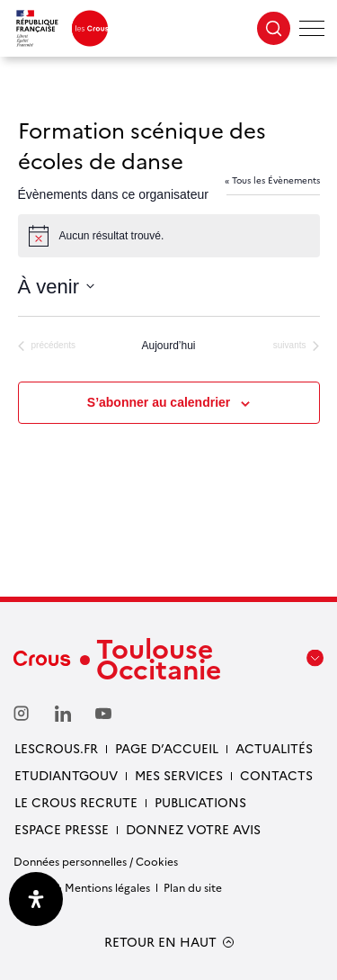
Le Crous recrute (76, 802)
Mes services (179, 775)
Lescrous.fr (56, 748)
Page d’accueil (167, 748)
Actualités (274, 748)
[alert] (169, 236)
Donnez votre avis (193, 829)
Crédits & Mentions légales (82, 887)
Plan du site (193, 887)
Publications (200, 802)
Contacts (276, 775)
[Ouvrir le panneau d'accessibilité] (36, 899)
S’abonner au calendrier (159, 402)
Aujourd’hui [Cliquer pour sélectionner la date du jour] (168, 346)
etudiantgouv (66, 775)
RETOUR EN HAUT (160, 942)
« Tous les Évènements (272, 180)
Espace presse (62, 829)
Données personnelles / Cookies (96, 861)
